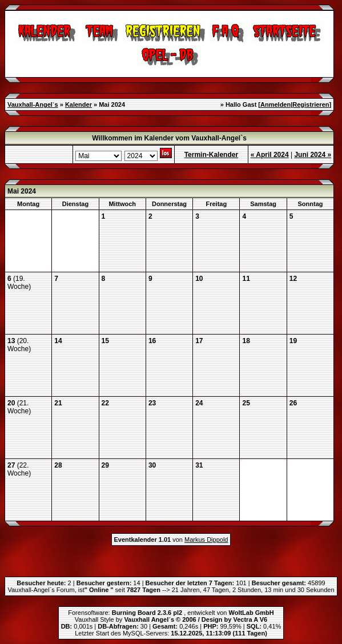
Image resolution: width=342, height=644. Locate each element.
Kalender (79, 104)
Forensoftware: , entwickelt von (171, 613)
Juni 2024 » (313, 155)
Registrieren (311, 104)
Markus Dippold (206, 540)
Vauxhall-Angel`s (33, 104)
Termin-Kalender (211, 155)
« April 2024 (270, 155)
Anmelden (275, 104)
